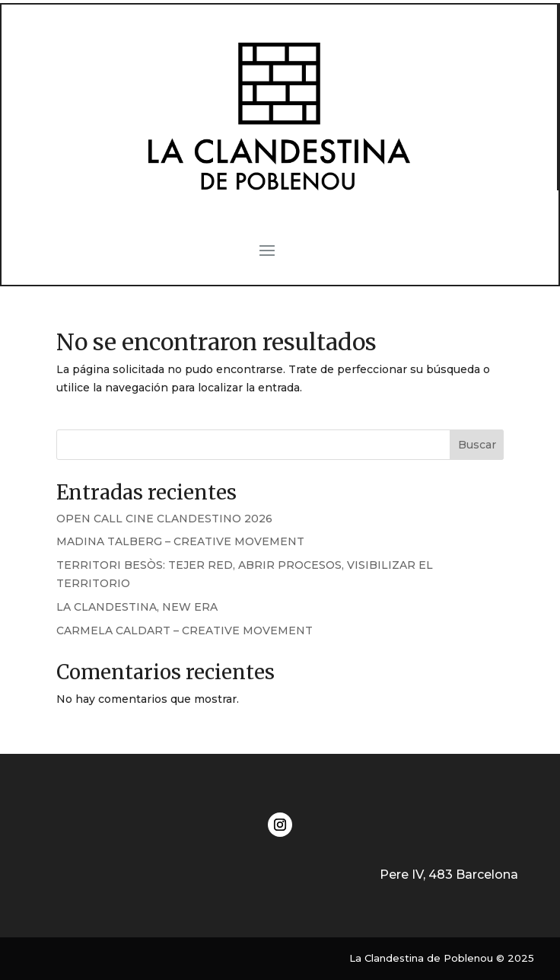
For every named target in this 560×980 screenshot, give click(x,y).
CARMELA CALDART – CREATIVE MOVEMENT (185, 630)
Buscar (477, 445)
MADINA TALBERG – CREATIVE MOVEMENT (180, 541)
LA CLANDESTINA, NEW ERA (137, 607)
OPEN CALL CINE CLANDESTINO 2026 (164, 519)
